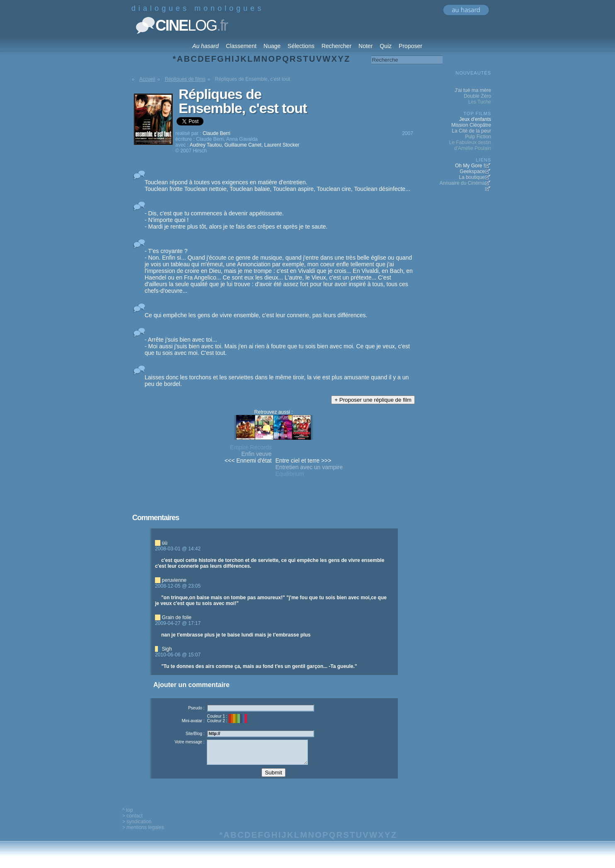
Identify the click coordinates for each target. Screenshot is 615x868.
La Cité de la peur (471, 131)
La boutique (472, 177)
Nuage (272, 46)
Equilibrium (289, 474)
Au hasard (206, 46)
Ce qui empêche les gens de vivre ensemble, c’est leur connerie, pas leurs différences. (256, 315)
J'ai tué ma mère (473, 90)
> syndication (137, 828)
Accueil (147, 79)
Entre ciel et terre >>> (303, 461)
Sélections (301, 46)
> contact (132, 822)
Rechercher (337, 46)
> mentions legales (143, 834)
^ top (128, 816)
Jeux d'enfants (475, 119)
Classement (241, 46)
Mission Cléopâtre (471, 125)
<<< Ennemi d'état (248, 461)
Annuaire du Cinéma (462, 183)
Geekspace (472, 171)
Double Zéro (477, 96)
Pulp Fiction (478, 137)
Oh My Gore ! (470, 166)
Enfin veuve (256, 454)
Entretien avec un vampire (309, 467)
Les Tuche (480, 102)
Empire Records (251, 447)
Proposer (410, 46)
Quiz (386, 46)
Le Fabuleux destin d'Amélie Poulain (470, 145)
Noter (366, 46)
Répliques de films (185, 79)
